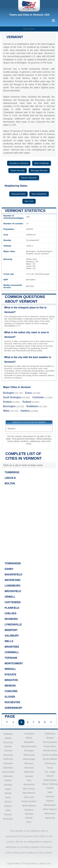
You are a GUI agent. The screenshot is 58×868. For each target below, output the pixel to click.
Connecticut (8, 772)
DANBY (9, 569)
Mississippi (29, 759)
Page (10, 716)
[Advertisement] (29, 523)
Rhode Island (50, 751)
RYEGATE (11, 675)
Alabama (8, 734)
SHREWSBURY (14, 708)
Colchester (38, 397)
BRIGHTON (11, 680)
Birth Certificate (42, 163)
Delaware (8, 776)
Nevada (29, 776)
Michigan (29, 751)
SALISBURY (12, 636)
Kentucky (8, 819)
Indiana (8, 806)
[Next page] (51, 722)
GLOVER (10, 697)
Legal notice (14, 863)
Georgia (8, 785)
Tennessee (50, 763)
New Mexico (29, 793)
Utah (50, 792)
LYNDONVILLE (13, 625)
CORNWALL (12, 652)
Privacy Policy (30, 863)
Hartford (25, 411)
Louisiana (29, 734)
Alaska (8, 738)
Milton (6, 411)
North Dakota (29, 806)
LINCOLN (10, 478)
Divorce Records (29, 178)
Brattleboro (32, 406)
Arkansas (8, 755)
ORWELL (10, 597)
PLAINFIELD (12, 608)
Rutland (7, 402)
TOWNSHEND (13, 563)
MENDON (10, 686)
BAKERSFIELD (13, 575)
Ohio (29, 822)
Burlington (9, 393)
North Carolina (29, 801)
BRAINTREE (12, 647)
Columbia (8, 768)
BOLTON (10, 483)
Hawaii (8, 793)
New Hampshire (39, 194)
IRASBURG (11, 619)
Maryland (29, 742)
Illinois (8, 802)
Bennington (9, 406)
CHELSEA (11, 613)
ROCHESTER (12, 702)
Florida (8, 780)
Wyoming (50, 818)
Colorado (8, 763)
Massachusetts (18, 194)
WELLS (9, 641)
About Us (45, 863)
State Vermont (29, 29)
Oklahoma (50, 734)
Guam (8, 789)
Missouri (29, 763)
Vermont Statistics (25, 211)
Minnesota (29, 755)
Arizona (8, 751)
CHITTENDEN (13, 602)
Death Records (18, 170)
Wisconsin (50, 814)
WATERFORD (13, 580)
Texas (50, 768)
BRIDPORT (11, 630)
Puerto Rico (50, 746)
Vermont (50, 797)
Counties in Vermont (19, 163)
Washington (50, 805)
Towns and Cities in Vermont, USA (29, 15)
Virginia (50, 801)
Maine (29, 738)
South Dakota (50, 759)
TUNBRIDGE (12, 472)
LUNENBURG (13, 586)
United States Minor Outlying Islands (50, 784)
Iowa (8, 810)
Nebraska (29, 772)
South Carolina (50, 755)
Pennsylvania (50, 742)
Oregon (50, 738)
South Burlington (12, 397)
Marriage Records (39, 170)
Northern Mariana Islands (29, 814)
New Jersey (29, 789)
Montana (29, 768)
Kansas (8, 814)
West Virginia (50, 809)
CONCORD (11, 691)
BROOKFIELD (13, 591)
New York (29, 201)
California (8, 759)
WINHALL (10, 669)
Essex (28, 393)
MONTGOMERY (14, 663)
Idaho (8, 797)
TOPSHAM (11, 658)
